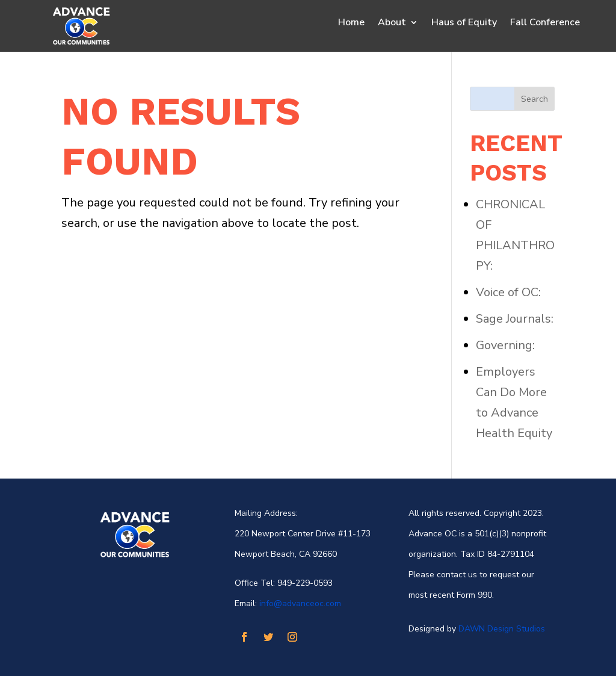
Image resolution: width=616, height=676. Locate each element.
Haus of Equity (464, 23)
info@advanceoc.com (300, 603)
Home (351, 23)
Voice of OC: (508, 292)
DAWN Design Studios (502, 629)
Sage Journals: (515, 319)
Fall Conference (545, 23)
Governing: (505, 345)
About (392, 23)
